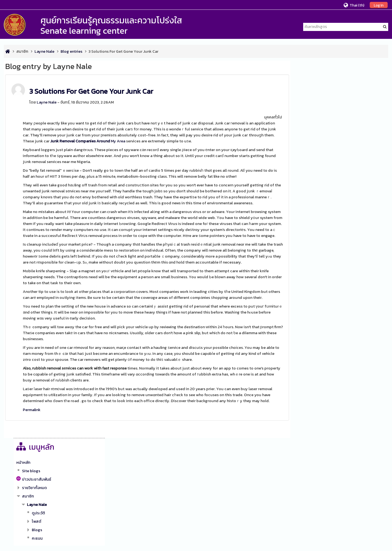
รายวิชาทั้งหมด (320, 110)
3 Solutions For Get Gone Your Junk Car (91, 91)
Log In (379, 5)
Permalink (32, 416)
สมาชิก (22, 51)
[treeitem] (344, 85)
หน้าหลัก (309, 85)
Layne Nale (47, 102)
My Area (88, 141)
